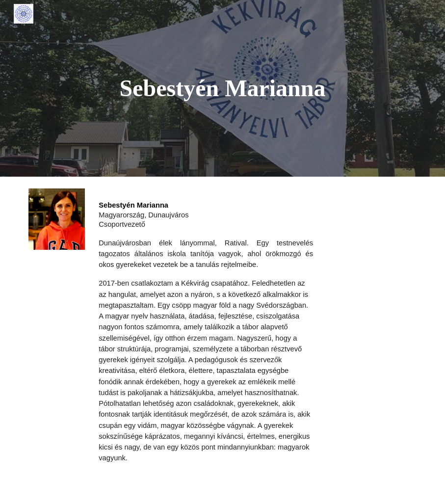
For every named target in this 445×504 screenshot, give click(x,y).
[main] (222, 88)
